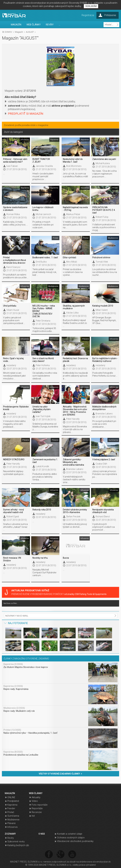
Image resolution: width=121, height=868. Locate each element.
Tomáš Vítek (102, 262)
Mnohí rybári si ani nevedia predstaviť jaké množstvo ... (14, 376)
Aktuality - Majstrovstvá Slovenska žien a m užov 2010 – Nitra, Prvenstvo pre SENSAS (75, 411)
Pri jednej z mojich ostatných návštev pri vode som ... (43, 225)
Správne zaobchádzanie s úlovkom (15, 209)
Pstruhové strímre (101, 257)
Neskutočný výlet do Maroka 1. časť (73, 160)
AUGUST (30, 32)
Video (35, 801)
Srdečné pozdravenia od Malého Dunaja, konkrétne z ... (45, 427)
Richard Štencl (103, 517)
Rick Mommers (74, 166)
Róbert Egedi (13, 517)
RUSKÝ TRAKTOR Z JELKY (41, 160)
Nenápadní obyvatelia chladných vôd (103, 511)
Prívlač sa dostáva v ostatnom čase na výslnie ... (73, 272)
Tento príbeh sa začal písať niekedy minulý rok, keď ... (45, 272)
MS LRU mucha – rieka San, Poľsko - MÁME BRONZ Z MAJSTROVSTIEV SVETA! (44, 311)
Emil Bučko (41, 262)
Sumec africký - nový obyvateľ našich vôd (14, 511)
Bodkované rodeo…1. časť (45, 257)
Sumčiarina (13, 816)
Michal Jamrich (43, 214)
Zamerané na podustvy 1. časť (45, 461)
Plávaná (11, 823)
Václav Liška (72, 313)
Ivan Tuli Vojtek (43, 416)
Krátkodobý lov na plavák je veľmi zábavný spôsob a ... (75, 376)
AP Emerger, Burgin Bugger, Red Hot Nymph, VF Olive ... (104, 320)
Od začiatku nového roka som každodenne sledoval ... (45, 376)
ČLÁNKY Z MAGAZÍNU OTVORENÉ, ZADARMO (26, 659)
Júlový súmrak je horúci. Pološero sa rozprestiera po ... (105, 474)
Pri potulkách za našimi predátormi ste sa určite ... (16, 276)
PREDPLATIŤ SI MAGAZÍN (26, 114)
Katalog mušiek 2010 (103, 306)
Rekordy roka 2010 (42, 510)
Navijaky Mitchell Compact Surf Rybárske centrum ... (44, 573)
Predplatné (13, 801)
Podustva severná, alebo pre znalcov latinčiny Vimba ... (45, 477)
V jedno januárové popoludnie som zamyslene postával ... (14, 320)
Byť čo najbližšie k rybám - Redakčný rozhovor (105, 360)
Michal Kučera (103, 163)
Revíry (11, 838)
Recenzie (37, 812)
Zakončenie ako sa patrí (104, 159)
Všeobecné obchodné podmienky (75, 841)
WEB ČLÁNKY (34, 25)
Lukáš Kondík (42, 466)
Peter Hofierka (43, 365)
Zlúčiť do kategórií (13, 132)
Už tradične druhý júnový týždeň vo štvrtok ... (75, 526)
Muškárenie (13, 820)
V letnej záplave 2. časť (104, 459)
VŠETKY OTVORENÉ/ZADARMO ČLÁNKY (60, 774)
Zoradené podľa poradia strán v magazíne (26, 125)
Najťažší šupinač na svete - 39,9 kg (75, 209)
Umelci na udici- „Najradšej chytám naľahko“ (42, 409)
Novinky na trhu (40, 558)
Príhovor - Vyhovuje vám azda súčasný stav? (15, 160)
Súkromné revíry (16, 842)
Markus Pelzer (73, 214)
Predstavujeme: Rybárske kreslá (16, 408)
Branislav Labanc (104, 414)
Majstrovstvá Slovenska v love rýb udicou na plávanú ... (75, 429)
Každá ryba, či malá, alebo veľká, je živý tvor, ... (15, 223)
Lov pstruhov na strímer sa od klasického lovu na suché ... (105, 272)
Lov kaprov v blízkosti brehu (43, 209)
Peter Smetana (43, 321)
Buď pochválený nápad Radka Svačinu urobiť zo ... (75, 323)
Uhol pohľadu (10, 306)
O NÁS (42, 834)
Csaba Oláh (101, 464)
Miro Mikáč (72, 262)
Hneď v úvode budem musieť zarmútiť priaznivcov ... (43, 176)
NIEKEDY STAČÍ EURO (14, 459)
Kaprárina (12, 805)
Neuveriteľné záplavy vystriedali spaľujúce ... (14, 473)
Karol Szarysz (13, 267)
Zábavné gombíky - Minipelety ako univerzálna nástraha (73, 462)
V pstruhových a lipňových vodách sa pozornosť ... (104, 527)
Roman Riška (13, 214)
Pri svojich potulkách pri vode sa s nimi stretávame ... (104, 424)
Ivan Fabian (12, 166)
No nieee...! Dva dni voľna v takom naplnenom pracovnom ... (104, 174)
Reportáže (37, 808)
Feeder (11, 808)
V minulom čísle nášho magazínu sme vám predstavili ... (14, 424)
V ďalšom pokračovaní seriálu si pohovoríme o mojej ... (104, 227)
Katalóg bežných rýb (18, 845)
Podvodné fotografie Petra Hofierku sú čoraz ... (105, 374)
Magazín (19, 32)
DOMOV (8, 32)
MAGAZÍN (16, 25)
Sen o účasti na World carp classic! (43, 360)
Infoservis (13, 827)
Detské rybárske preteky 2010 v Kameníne (75, 511)
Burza (66, 558)
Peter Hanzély (73, 419)
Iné (33, 816)
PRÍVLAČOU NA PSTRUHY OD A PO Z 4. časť (104, 210)
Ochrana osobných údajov (71, 838)
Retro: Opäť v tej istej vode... (13, 360)
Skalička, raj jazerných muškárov (74, 307)
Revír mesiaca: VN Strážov (12, 559)
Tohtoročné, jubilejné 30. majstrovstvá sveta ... (44, 330)
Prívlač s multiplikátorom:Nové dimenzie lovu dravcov (15, 260)
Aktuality (36, 797)
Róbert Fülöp (102, 217)
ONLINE (11, 797)
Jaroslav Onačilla (44, 166)
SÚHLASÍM (91, 6)
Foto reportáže (40, 805)
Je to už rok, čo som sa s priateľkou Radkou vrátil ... (75, 176)
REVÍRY (50, 25)
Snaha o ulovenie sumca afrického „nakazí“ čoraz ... (15, 527)
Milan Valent (102, 310)
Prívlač (11, 812)
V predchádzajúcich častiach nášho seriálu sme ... (74, 479)
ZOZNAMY (10, 834)
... (59, 25)
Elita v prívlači (69, 257)
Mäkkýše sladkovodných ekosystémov (104, 408)
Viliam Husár (13, 310)
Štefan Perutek (73, 517)
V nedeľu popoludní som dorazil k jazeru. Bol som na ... (75, 225)
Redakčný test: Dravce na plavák (75, 360)
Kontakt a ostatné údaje (70, 834)
